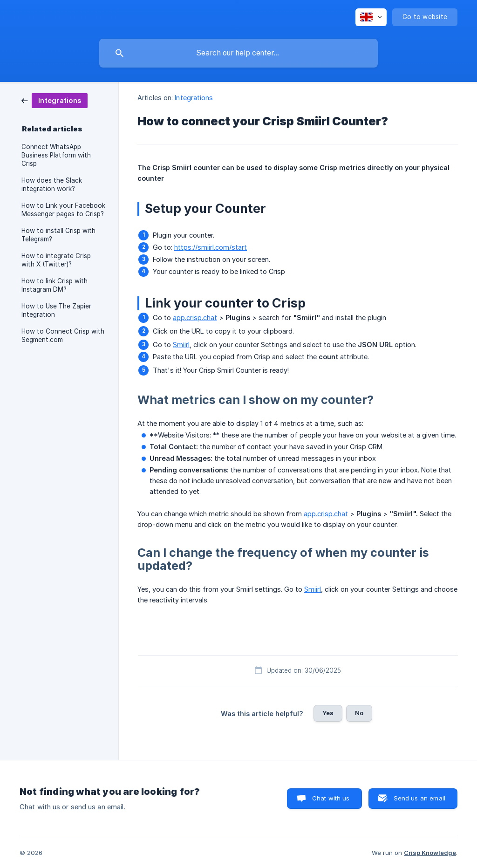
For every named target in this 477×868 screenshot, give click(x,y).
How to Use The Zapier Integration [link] (56, 310)
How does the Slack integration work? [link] (52, 185)
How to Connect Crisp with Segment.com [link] (63, 335)
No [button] (359, 713)
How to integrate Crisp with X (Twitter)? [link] (56, 260)
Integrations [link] (194, 98)
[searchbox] (238, 53)
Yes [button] (328, 713)
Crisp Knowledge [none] (430, 853)
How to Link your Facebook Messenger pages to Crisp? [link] (63, 210)
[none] (371, 17)
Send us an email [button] (419, 798)
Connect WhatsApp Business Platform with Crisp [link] (56, 155)
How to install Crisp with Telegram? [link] (58, 235)
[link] (55, 100)
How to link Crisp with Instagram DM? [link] (55, 285)
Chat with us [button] (331, 798)
